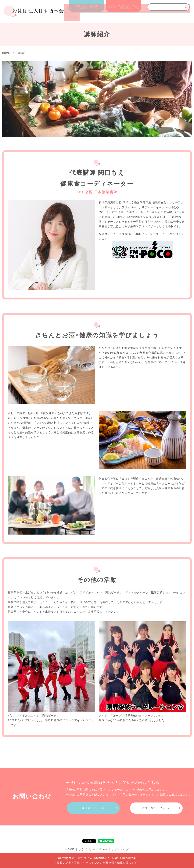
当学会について (87, 12)
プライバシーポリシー (93, 849)
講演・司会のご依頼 (144, 12)
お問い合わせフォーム (123, 6)
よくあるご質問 (170, 12)
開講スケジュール (86, 6)
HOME (69, 12)
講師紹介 (105, 12)
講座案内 (120, 12)
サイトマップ (120, 849)
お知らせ (71, 18)
